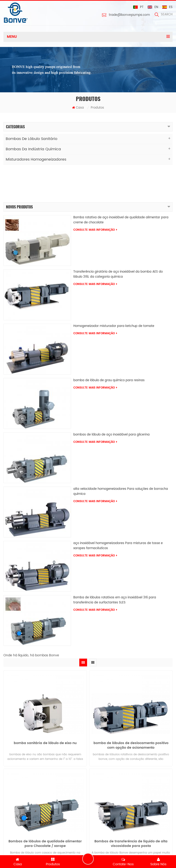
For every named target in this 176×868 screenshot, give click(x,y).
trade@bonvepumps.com (129, 15)
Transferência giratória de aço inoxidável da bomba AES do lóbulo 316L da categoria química (118, 240)
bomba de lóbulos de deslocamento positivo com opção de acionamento (131, 714)
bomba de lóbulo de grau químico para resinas (109, 346)
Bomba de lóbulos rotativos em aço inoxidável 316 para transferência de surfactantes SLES (115, 566)
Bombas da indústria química (33, 149)
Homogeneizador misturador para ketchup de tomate (114, 292)
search (164, 15)
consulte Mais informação (95, 196)
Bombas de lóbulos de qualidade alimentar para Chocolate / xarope (45, 812)
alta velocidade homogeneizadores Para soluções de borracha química (121, 457)
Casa (78, 108)
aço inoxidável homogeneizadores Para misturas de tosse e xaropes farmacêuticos (118, 511)
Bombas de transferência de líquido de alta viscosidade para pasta (131, 812)
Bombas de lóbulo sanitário (32, 139)
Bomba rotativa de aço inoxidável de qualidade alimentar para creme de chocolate (121, 186)
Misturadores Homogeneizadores (36, 159)
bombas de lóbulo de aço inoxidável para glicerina (111, 400)
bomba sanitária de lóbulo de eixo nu (45, 711)
